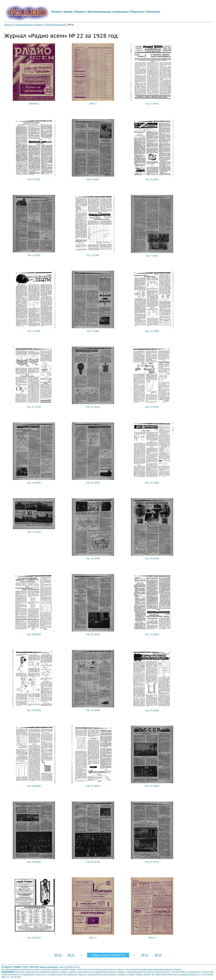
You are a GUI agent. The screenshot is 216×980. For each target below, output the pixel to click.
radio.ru (9, 25)
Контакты (153, 12)
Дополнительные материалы (108, 12)
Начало (56, 12)
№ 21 (71, 955)
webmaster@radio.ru (70, 967)
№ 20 (58, 955)
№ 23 (145, 955)
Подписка (137, 12)
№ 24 (158, 955)
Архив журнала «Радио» (29, 25)
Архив (68, 12)
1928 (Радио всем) (56, 25)
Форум (80, 12)
